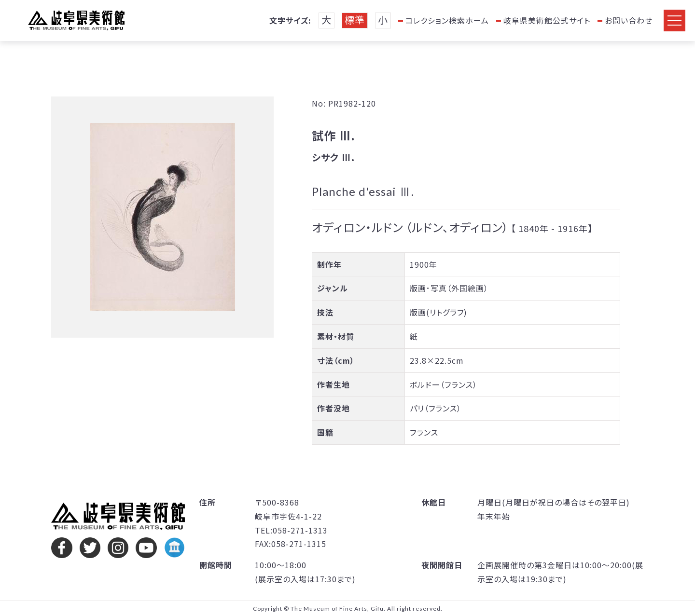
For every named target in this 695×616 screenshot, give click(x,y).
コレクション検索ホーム (447, 20)
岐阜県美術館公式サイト (547, 20)
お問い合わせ (629, 20)
